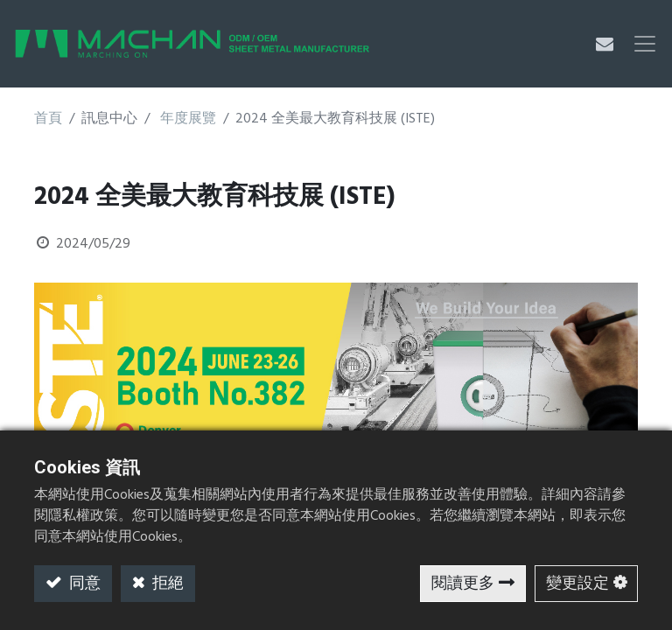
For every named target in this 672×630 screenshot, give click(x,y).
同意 (83, 584)
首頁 (48, 119)
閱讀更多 (463, 584)
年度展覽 (188, 119)
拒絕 (166, 584)
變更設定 (577, 584)
